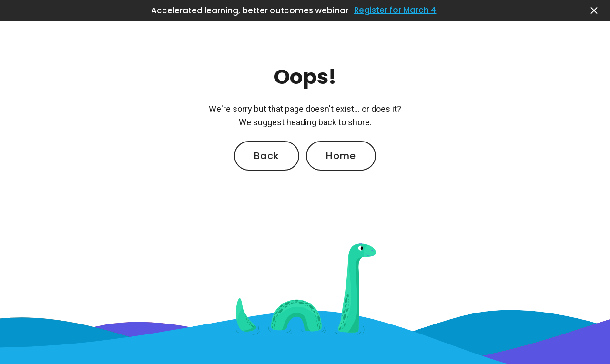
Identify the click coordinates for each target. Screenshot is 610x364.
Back (267, 156)
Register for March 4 (395, 10)
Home (341, 156)
